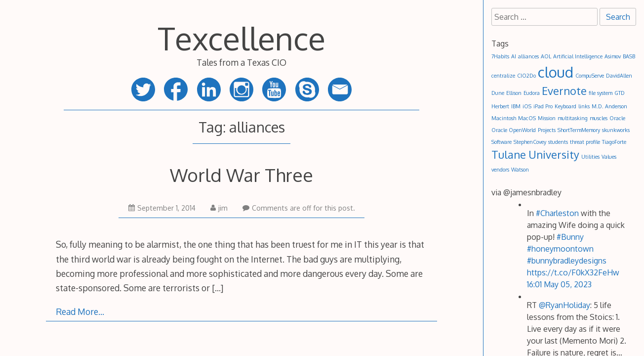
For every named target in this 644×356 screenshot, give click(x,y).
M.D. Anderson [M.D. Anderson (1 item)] (609, 106)
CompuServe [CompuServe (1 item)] (590, 76)
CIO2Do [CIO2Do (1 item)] (526, 76)
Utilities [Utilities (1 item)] (590, 157)
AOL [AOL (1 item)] (546, 56)
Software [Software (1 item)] (502, 142)
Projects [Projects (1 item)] (547, 130)
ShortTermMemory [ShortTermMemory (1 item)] (579, 130)
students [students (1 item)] (558, 142)
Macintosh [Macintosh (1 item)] (504, 118)
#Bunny (570, 237)
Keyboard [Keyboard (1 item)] (565, 106)
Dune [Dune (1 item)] (498, 93)
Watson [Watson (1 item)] (520, 170)
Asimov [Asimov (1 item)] (613, 56)
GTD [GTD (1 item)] (620, 93)
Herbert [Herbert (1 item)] (500, 106)
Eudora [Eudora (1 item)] (532, 93)
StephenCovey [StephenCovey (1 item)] (530, 142)
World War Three (241, 175)
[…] (218, 288)
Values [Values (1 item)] (609, 157)
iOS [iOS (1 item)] (527, 106)
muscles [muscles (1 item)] (599, 118)
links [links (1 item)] (584, 106)
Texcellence (241, 38)
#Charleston (557, 213)
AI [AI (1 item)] (514, 56)
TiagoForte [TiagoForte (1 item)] (614, 142)
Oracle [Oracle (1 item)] (617, 118)
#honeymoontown (560, 249)
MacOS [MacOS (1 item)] (527, 118)
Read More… (80, 311)
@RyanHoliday (564, 305)
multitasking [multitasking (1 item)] (573, 118)
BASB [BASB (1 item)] (629, 56)
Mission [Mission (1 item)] (547, 118)
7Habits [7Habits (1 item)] (500, 56)
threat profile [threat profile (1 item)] (585, 142)
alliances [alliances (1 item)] (528, 56)
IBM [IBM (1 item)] (516, 106)
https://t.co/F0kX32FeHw (573, 272)
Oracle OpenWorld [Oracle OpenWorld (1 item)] (514, 130)
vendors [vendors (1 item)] (500, 170)
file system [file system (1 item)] (601, 93)
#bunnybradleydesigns (567, 261)
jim (219, 208)
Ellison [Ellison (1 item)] (514, 93)
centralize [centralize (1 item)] (503, 76)
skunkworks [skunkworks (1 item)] (616, 130)
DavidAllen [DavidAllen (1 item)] (619, 76)
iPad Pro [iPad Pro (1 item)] (543, 106)
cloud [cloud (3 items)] (556, 72)
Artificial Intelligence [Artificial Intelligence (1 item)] (578, 56)
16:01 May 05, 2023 (559, 284)
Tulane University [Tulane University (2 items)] (535, 155)
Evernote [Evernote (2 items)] (564, 91)
